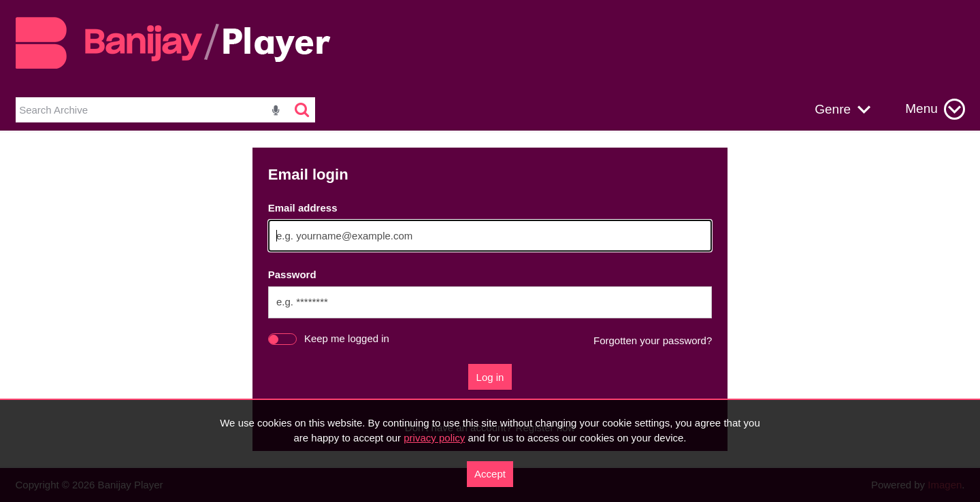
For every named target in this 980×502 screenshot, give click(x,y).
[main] (490, 299)
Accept (490, 474)
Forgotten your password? (653, 340)
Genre (833, 109)
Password (292, 274)
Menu (921, 108)
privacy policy (434, 438)
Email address (303, 208)
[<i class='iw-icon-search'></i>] (303, 110)
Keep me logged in (347, 338)
